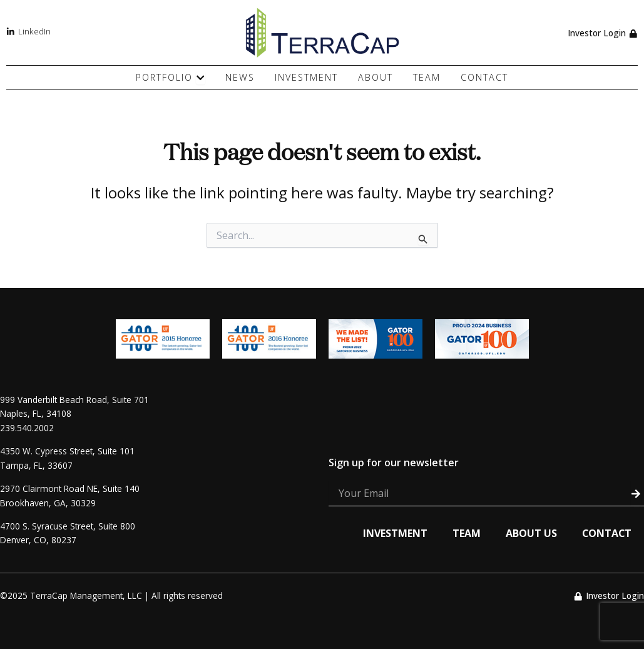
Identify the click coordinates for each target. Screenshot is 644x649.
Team (465, 533)
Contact (606, 533)
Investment (394, 533)
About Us (530, 533)
